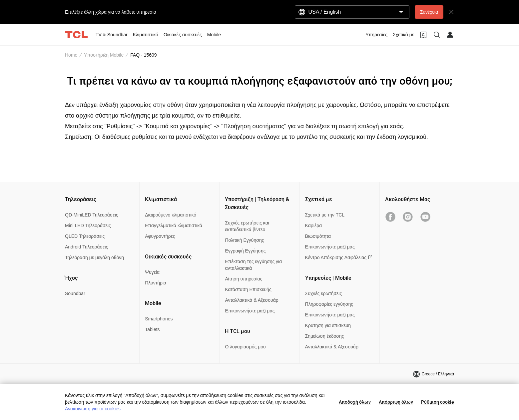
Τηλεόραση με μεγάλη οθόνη (94, 257)
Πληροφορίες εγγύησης (329, 304)
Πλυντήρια (156, 283)
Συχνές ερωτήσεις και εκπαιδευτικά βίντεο (247, 226)
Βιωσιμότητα (318, 236)
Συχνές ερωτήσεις (324, 293)
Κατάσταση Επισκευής (248, 289)
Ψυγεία (152, 272)
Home (71, 55)
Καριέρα (314, 225)
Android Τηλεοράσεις (86, 247)
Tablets (152, 329)
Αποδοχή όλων (355, 402)
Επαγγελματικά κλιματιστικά (174, 225)
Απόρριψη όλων (396, 402)
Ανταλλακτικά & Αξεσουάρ (252, 300)
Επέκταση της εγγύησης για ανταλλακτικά (253, 265)
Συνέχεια (429, 12)
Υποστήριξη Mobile (104, 55)
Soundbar (75, 293)
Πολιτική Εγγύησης (244, 240)
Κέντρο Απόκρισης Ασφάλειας (339, 257)
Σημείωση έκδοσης (325, 336)
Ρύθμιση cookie (438, 402)
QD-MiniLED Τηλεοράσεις (92, 215)
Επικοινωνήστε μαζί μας (250, 311)
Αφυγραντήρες (160, 236)
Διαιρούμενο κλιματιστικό (171, 215)
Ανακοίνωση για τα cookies (93, 409)
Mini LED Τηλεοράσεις (88, 225)
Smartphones (159, 319)
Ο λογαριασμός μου (245, 347)
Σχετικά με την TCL (325, 215)
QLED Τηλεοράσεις (85, 236)
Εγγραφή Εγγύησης (245, 251)
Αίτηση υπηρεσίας (244, 279)
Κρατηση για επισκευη (328, 325)
